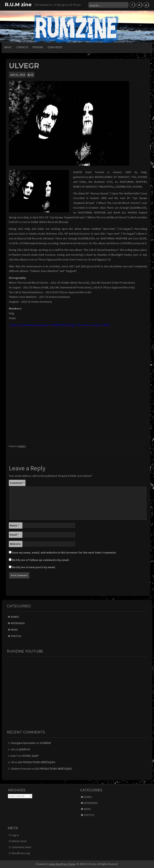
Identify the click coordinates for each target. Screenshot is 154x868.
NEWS (14, 629)
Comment (17, 483)
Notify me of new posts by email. (34, 567)
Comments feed (21, 847)
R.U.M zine (18, 5)
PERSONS (38, 47)
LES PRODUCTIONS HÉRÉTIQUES (37, 762)
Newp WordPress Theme (62, 864)
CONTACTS (22, 47)
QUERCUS (24, 749)
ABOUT (8, 47)
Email (14, 534)
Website (15, 544)
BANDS (22, 446)
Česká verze (55, 47)
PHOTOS (16, 636)
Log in (15, 835)
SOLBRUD (45, 743)
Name (14, 525)
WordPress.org (21, 853)
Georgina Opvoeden (23, 743)
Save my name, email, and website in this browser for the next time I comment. (64, 552)
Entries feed (19, 841)
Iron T (14, 756)
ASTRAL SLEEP (30, 756)
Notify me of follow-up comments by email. (41, 560)
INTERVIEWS (18, 623)
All (32, 75)
